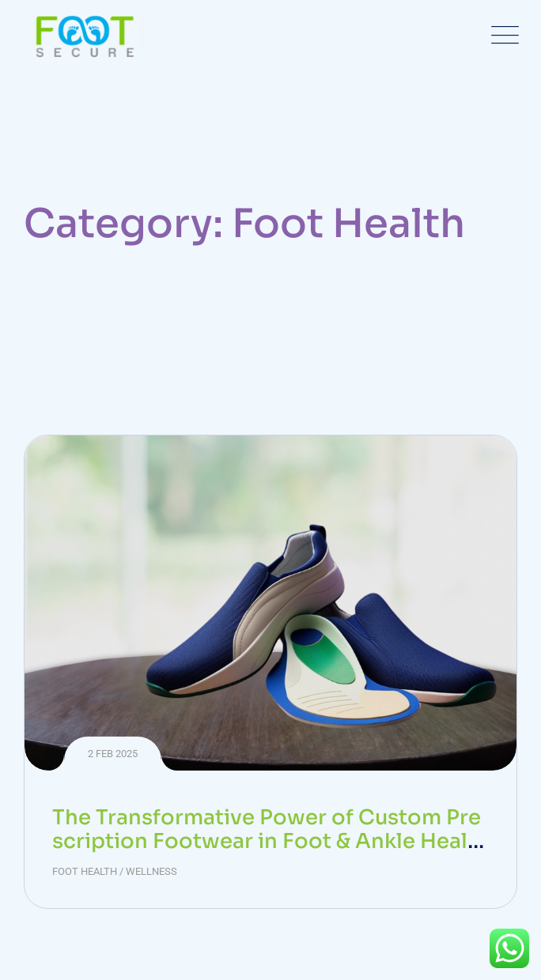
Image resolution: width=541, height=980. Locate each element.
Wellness (151, 871)
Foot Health (85, 871)
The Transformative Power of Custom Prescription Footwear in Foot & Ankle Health (267, 841)
